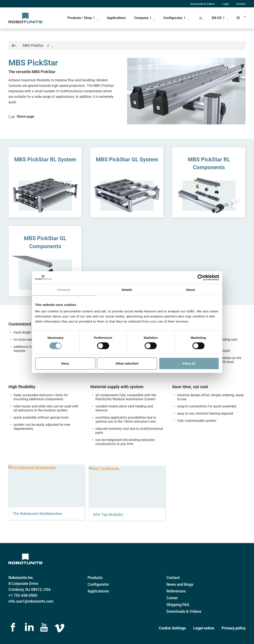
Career (172, 598)
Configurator (173, 18)
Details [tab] (127, 289)
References (176, 591)
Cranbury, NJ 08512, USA (30, 589)
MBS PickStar (33, 46)
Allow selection (127, 363)
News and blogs (180, 584)
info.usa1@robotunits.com (31, 601)
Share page (21, 117)
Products (95, 578)
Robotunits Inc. (21, 578)
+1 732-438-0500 (23, 595)
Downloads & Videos (203, 4)
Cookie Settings (172, 628)
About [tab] (191, 289)
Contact (241, 4)
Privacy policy (234, 628)
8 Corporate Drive (23, 583)
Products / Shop (80, 18)
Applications (116, 18)
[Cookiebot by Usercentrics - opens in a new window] (201, 277)
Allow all (189, 363)
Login (226, 4)
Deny (65, 363)
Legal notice (204, 628)
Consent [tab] (64, 289)
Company (141, 18)
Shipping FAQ (178, 605)
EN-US (217, 18)
